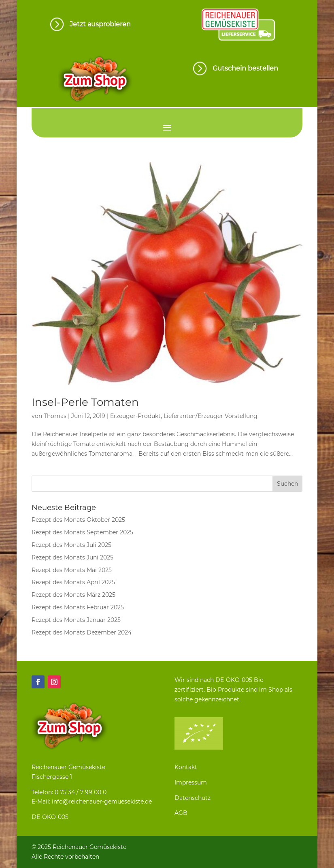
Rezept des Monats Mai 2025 (72, 570)
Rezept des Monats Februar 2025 (78, 607)
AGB (181, 813)
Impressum (191, 782)
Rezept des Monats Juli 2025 (71, 545)
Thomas (55, 416)
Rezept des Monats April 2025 (73, 582)
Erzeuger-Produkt (135, 416)
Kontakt (186, 767)
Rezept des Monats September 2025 (82, 532)
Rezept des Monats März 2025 (73, 595)
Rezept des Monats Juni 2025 (72, 557)
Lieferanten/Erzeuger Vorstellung (211, 416)
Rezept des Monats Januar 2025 (76, 620)
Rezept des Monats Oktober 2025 (78, 520)
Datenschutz (193, 798)
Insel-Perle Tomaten (85, 402)
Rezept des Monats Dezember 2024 (82, 632)
